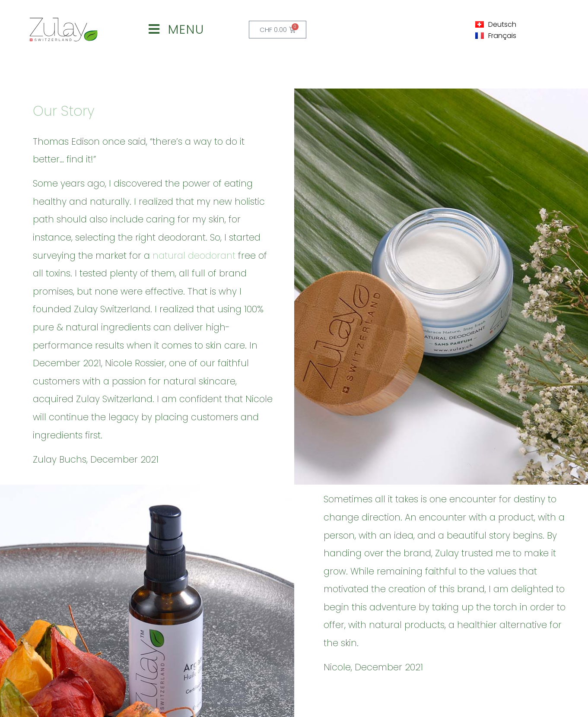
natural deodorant (194, 255)
